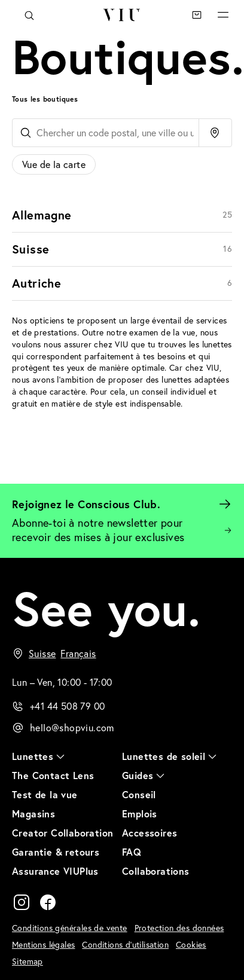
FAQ (132, 852)
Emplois (140, 813)
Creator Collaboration (62, 833)
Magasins (33, 813)
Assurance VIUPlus (55, 871)
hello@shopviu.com (72, 728)
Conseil (139, 794)
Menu (223, 15)
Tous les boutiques (45, 99)
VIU (122, 15)
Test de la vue (45, 794)
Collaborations (156, 871)
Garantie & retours (56, 852)
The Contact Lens (53, 775)
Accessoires (150, 833)
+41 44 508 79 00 (67, 706)
